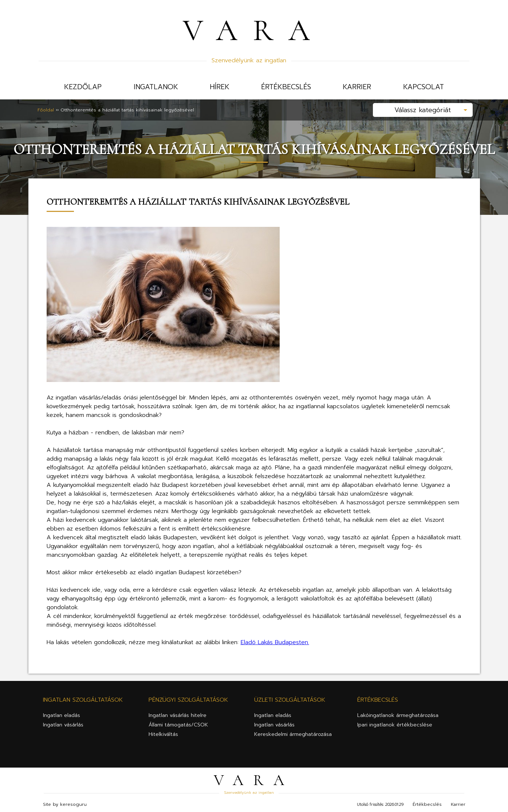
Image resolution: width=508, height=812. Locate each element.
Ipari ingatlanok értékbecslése (395, 722)
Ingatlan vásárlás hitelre (178, 712)
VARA (254, 30)
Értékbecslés (286, 87)
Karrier (357, 87)
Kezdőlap (83, 87)
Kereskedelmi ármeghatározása (293, 731)
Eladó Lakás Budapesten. (275, 639)
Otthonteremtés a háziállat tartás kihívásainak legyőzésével (127, 109)
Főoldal (46, 109)
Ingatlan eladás (62, 712)
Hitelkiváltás (163, 731)
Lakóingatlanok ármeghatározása (398, 712)
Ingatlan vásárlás (63, 722)
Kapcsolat (424, 87)
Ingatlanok (156, 87)
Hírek (220, 87)
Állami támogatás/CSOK (178, 722)
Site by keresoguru (65, 801)
